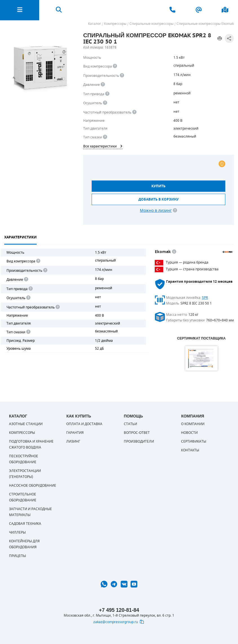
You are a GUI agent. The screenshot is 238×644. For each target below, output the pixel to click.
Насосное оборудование (33, 486)
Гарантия (75, 433)
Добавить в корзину (159, 199)
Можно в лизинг (156, 211)
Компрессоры (22, 433)
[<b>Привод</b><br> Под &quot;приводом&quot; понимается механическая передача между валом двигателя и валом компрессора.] (107, 94)
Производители (139, 441)
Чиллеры (17, 532)
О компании (193, 424)
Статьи (130, 424)
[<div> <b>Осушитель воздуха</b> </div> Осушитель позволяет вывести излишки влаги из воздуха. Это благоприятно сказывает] (105, 103)
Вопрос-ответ (137, 433)
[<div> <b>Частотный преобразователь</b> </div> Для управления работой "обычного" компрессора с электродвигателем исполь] (57, 307)
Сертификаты (194, 441)
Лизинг (73, 441)
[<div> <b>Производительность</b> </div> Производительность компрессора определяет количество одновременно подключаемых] (122, 76)
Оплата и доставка (84, 424)
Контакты (190, 450)
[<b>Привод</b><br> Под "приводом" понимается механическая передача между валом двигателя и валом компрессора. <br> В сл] (30, 289)
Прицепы (17, 556)
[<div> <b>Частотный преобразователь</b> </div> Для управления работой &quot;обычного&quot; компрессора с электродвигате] (134, 112)
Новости (189, 433)
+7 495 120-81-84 (119, 610)
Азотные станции (26, 424)
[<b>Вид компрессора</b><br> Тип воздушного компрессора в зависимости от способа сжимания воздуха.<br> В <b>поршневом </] (115, 66)
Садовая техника (25, 524)
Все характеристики (103, 146)
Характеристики (20, 237)
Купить (158, 186)
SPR (205, 298)
